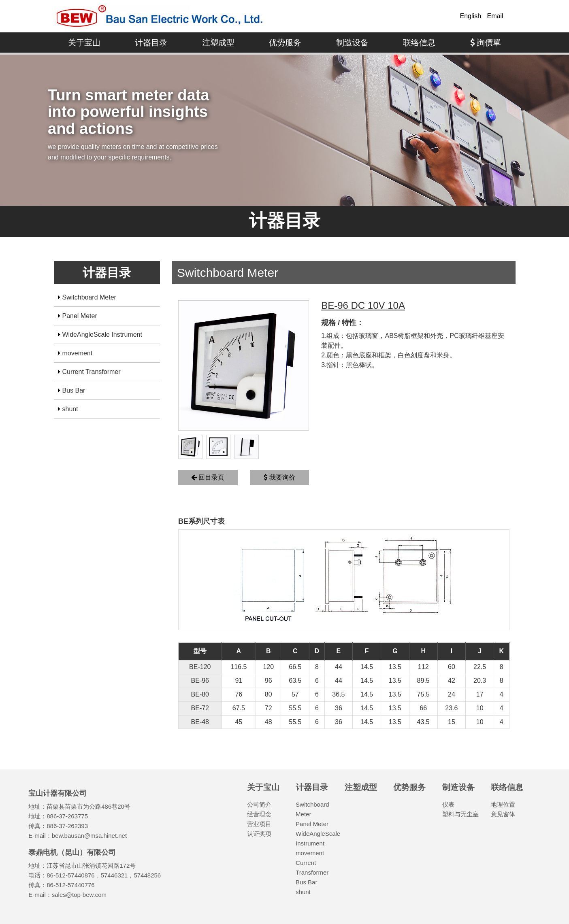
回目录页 (208, 477)
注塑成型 (218, 42)
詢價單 (486, 42)
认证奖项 (259, 834)
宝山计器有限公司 (159, 16)
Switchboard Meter (89, 297)
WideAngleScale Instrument (102, 335)
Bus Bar (74, 390)
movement (78, 353)
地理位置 (503, 804)
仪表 (448, 804)
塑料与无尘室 (460, 814)
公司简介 (259, 804)
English (471, 16)
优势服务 (285, 42)
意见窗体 (503, 814)
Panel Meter (80, 316)
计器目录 (151, 42)
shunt (70, 409)
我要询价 (279, 477)
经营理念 (259, 814)
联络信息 (419, 42)
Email (495, 16)
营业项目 (259, 824)
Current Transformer (92, 372)
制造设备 (352, 42)
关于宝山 (84, 42)
